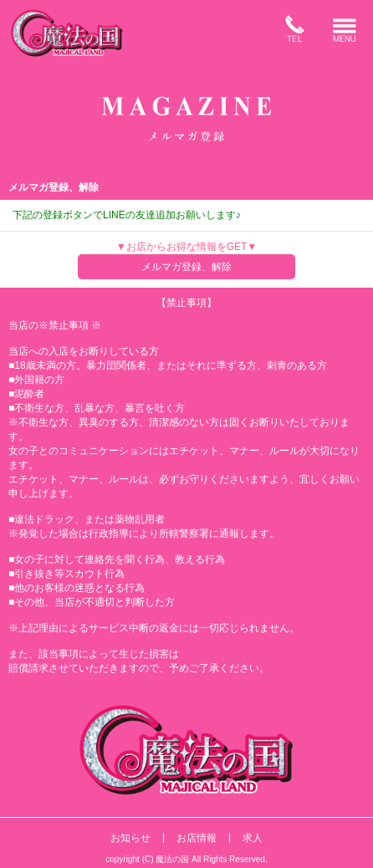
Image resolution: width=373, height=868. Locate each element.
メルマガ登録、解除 (186, 267)
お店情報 (197, 838)
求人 (253, 838)
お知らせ (130, 838)
